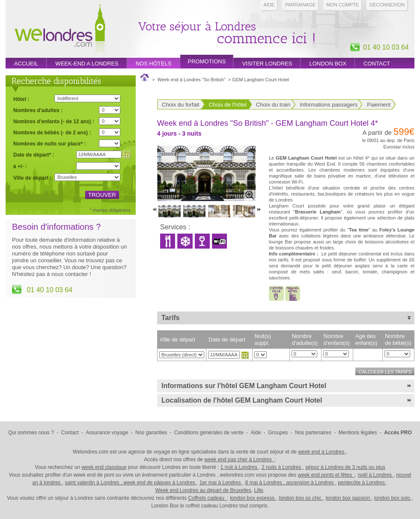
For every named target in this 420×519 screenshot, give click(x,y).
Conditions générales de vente (209, 433)
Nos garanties (151, 433)
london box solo (393, 498)
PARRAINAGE (300, 5)
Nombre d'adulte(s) (305, 340)
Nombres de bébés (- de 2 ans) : (52, 132)
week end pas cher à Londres (239, 460)
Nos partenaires (313, 433)
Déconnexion (387, 5)
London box (328, 64)
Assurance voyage (107, 433)
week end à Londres (322, 452)
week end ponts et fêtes (326, 475)
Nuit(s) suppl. (263, 340)
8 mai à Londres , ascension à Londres (290, 483)
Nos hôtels (154, 64)
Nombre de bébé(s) (398, 340)
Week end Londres (60, 31)
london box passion (349, 498)
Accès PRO (398, 433)
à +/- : (20, 166)
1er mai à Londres (221, 483)
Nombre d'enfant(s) (337, 340)
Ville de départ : (32, 178)
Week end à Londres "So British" (192, 80)
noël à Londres (376, 475)
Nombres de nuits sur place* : (49, 144)
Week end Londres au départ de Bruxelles (203, 490)
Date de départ (227, 340)
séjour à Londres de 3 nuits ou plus (345, 467)
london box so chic (301, 498)
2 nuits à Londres (282, 467)
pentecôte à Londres (362, 483)
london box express (253, 498)
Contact (377, 64)
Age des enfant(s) (366, 340)
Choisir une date (245, 355)
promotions (207, 61)
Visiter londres (267, 64)
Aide (269, 5)
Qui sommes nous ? (31, 433)
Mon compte (343, 5)
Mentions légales (357, 433)
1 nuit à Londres (240, 467)
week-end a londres (87, 64)
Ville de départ (177, 340)
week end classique (104, 467)
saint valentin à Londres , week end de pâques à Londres (131, 483)
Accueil (26, 64)
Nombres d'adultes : (38, 110)
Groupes (278, 433)
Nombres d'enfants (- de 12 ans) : (54, 121)
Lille (258, 490)
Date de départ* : (34, 155)
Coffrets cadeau (207, 498)
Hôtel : (21, 99)
